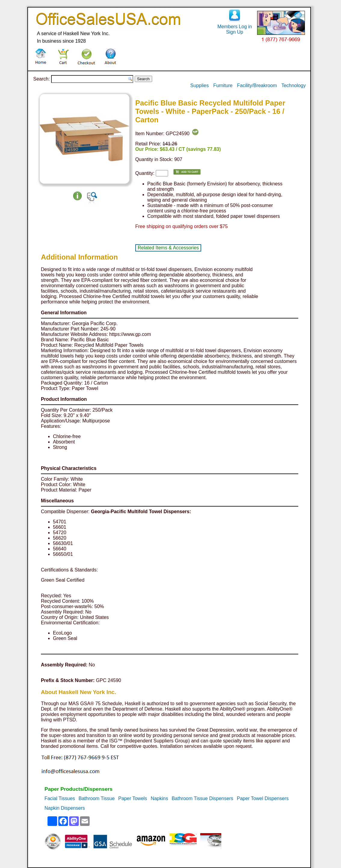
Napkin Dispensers (65, 808)
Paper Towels (133, 798)
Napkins (159, 798)
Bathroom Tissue (97, 798)
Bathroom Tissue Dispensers (203, 798)
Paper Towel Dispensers (263, 798)
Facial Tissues (60, 798)
